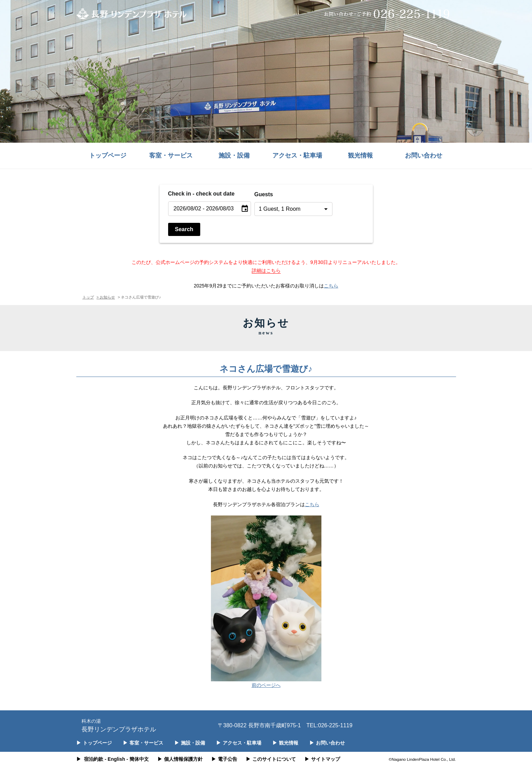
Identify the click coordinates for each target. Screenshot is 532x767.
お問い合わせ (424, 155)
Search (184, 229)
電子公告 (224, 759)
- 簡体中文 (138, 759)
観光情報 (360, 155)
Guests (264, 194)
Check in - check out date (201, 194)
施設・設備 (234, 155)
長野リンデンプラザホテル (119, 725)
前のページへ (266, 685)
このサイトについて (271, 759)
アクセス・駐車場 (297, 155)
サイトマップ (322, 759)
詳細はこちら (266, 271)
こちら (331, 286)
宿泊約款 (94, 759)
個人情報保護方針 (180, 759)
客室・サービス (171, 155)
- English (115, 759)
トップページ (108, 155)
